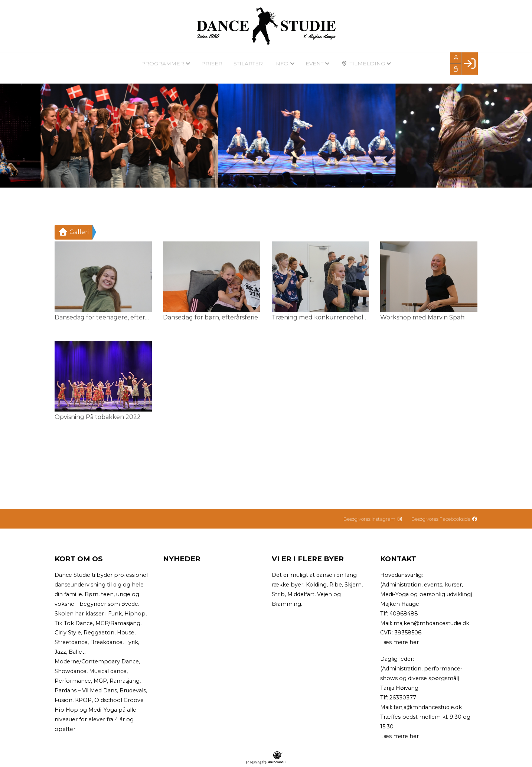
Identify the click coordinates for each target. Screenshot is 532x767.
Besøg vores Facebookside (444, 519)
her (414, 642)
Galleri (74, 232)
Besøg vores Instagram (373, 519)
